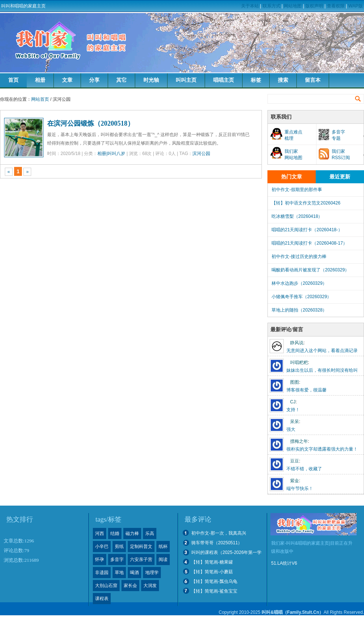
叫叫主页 (186, 80)
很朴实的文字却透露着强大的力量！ (322, 449)
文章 (67, 80)
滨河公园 (201, 154)
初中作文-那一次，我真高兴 (219, 533)
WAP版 (356, 6)
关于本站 (250, 6)
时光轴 (151, 80)
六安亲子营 (141, 560)
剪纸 (119, 547)
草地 (119, 573)
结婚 (115, 533)
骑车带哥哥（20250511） (217, 543)
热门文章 (292, 177)
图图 (295, 382)
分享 (94, 80)
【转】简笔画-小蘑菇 (212, 572)
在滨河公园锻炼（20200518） (91, 123)
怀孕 (100, 560)
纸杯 (163, 547)
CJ (293, 402)
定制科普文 (141, 547)
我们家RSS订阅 (341, 154)
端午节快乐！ (300, 489)
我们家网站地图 (293, 154)
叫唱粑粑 (299, 362)
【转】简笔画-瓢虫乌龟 (214, 581)
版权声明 (314, 6)
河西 (100, 533)
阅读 (163, 560)
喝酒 (134, 573)
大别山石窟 (106, 586)
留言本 (313, 80)
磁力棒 (132, 533)
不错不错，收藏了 (304, 469)
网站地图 (293, 6)
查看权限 (336, 6)
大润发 (150, 586)
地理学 (152, 573)
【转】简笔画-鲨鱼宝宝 (214, 591)
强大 (291, 429)
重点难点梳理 (293, 135)
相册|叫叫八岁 (111, 154)
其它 (121, 80)
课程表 (102, 599)
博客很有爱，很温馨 (306, 390)
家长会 (130, 586)
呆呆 (295, 422)
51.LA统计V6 (284, 563)
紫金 (295, 481)
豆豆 (295, 461)
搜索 (283, 80)
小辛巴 (102, 547)
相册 (40, 80)
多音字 (117, 560)
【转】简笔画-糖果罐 (212, 562)
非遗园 (102, 573)
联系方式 (272, 6)
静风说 (297, 343)
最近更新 (340, 177)
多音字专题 (338, 135)
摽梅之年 (299, 441)
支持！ (293, 410)
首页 (13, 80)
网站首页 (40, 99)
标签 (256, 80)
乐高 (150, 533)
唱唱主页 (224, 80)
